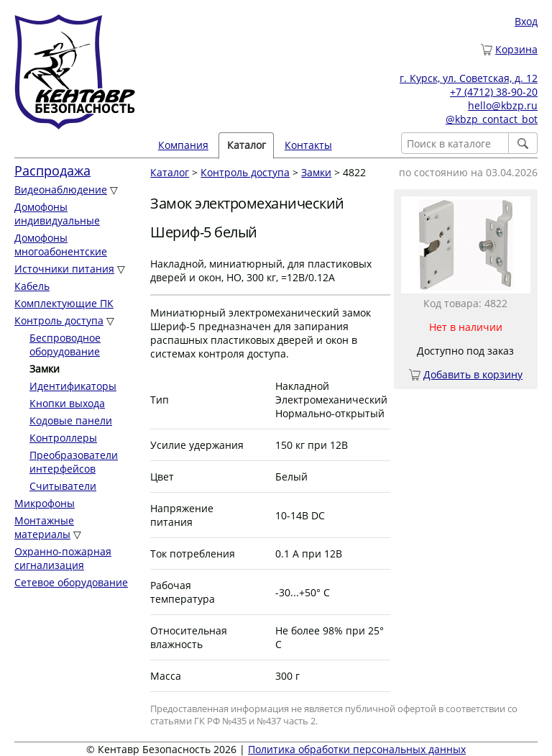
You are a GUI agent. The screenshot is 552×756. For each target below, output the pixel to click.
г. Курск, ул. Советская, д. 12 (469, 78)
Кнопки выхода (67, 403)
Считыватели (63, 486)
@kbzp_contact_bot (492, 119)
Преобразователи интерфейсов (74, 462)
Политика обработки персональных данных (357, 749)
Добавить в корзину (473, 374)
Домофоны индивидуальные (57, 214)
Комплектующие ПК (64, 303)
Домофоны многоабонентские (61, 245)
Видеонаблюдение (61, 190)
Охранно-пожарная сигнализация (63, 558)
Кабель (32, 286)
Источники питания (64, 269)
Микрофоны (45, 503)
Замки (316, 172)
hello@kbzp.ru (503, 105)
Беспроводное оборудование (65, 345)
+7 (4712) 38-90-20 (494, 92)
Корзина (516, 49)
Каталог (247, 145)
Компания (183, 145)
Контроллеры (63, 438)
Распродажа (52, 170)
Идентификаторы (73, 386)
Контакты (308, 145)
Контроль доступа (59, 320)
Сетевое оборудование (71, 582)
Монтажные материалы (44, 527)
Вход (526, 21)
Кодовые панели (71, 420)
